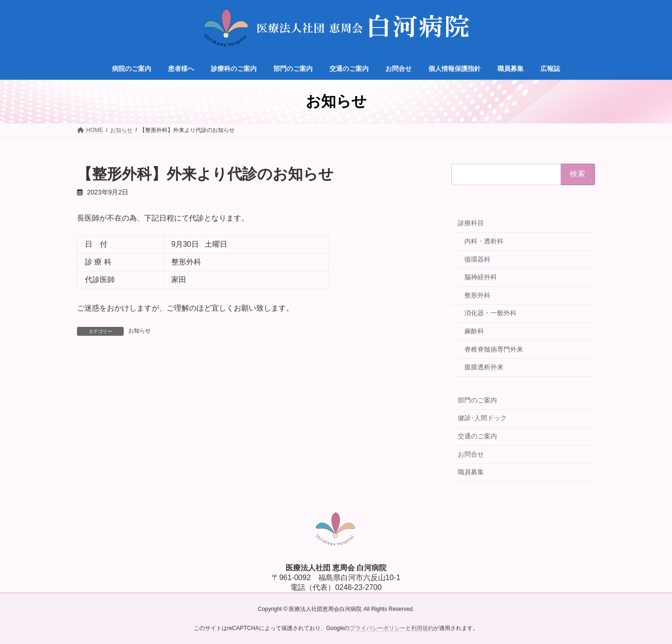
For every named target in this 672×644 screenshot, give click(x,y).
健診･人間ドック (482, 418)
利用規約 (422, 628)
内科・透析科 (484, 241)
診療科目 (471, 223)
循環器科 (477, 259)
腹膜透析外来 (484, 367)
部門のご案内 (477, 400)
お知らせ (140, 331)
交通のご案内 (477, 436)
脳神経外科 (481, 277)
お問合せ (471, 454)
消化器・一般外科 (490, 313)
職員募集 (471, 472)
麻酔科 (474, 331)
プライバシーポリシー (378, 628)
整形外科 (477, 295)
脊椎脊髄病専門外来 (494, 349)
